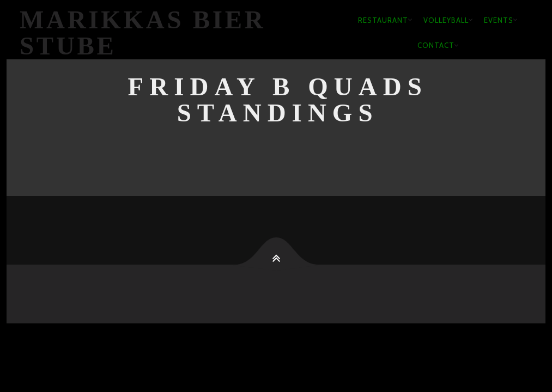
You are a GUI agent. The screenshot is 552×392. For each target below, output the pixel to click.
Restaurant (383, 20)
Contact (436, 45)
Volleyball (446, 20)
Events (499, 20)
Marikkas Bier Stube (143, 33)
